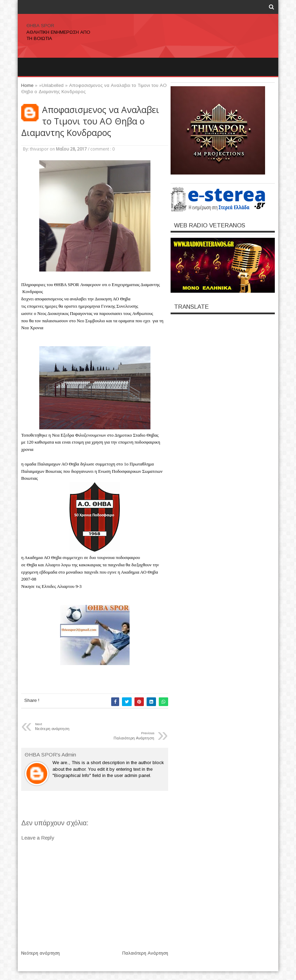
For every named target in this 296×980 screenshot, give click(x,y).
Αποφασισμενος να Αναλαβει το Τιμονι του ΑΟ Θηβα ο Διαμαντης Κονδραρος (90, 121)
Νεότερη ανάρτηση (40, 953)
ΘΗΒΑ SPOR (40, 26)
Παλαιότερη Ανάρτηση (145, 953)
